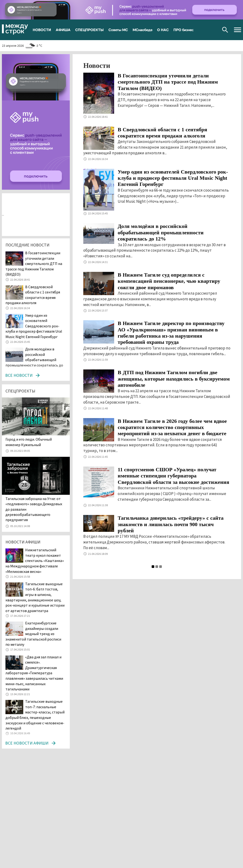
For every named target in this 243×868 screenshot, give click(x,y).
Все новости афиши (27, 743)
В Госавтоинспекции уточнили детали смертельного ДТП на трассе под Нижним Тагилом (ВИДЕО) (168, 82)
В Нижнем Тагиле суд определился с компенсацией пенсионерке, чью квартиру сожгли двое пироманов (169, 281)
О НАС (163, 30)
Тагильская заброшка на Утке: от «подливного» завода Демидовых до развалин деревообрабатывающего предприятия (34, 509)
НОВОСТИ (42, 30)
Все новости (19, 375)
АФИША (63, 30)
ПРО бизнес (184, 30)
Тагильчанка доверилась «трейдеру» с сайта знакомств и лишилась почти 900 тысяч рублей (171, 524)
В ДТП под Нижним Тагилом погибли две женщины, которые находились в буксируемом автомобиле (174, 379)
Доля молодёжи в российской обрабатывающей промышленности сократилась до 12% (161, 232)
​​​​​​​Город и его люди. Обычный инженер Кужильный (29, 442)
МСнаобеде (143, 30)
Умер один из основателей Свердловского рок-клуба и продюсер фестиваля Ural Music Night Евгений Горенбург (173, 178)
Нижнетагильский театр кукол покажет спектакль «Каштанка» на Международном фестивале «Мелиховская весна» (35, 561)
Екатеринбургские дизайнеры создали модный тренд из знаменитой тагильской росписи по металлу (33, 634)
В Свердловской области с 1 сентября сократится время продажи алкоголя (162, 133)
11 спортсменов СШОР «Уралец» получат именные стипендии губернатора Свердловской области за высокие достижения (173, 476)
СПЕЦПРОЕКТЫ (89, 30)
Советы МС (118, 30)
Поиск (225, 30)
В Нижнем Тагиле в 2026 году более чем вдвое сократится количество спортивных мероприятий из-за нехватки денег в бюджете (172, 427)
